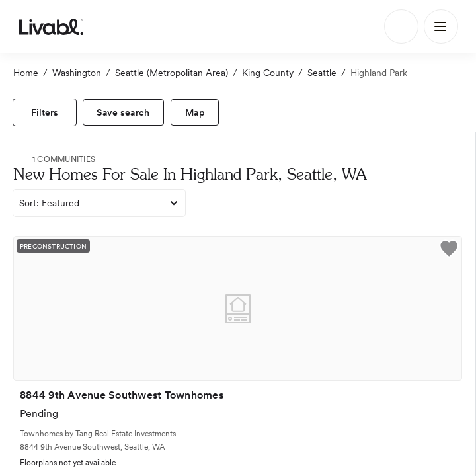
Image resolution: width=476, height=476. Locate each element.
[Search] (401, 26)
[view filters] (45, 112)
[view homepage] (51, 26)
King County (268, 73)
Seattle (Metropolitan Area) (172, 73)
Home (26, 73)
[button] (449, 251)
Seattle (322, 73)
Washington (77, 73)
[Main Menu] (441, 26)
